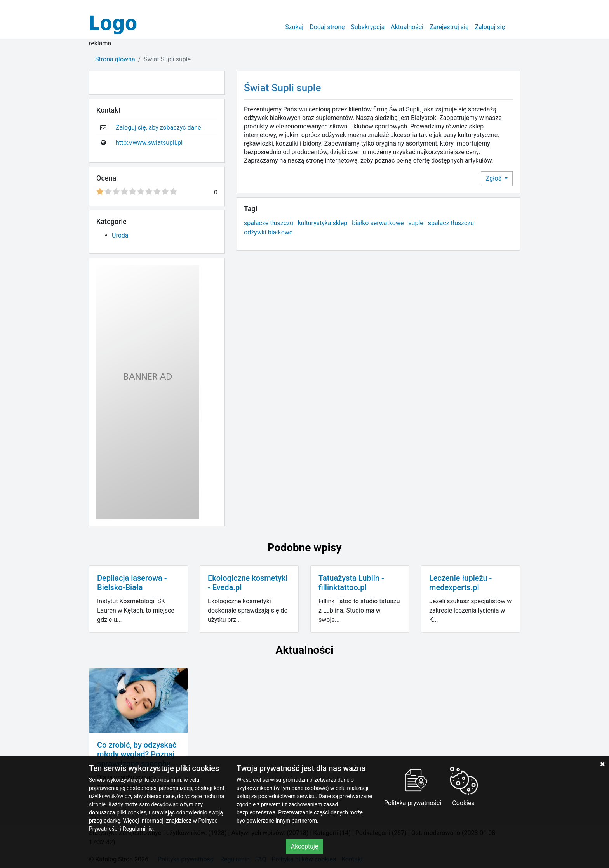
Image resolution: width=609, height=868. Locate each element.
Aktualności (407, 27)
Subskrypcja (368, 27)
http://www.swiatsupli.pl (149, 143)
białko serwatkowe (378, 223)
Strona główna (115, 59)
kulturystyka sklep (323, 223)
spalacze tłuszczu (269, 223)
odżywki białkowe (268, 232)
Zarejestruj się (449, 27)
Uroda (120, 235)
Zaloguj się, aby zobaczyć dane (158, 128)
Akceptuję (305, 846)
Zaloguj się (490, 27)
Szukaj (294, 27)
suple (416, 223)
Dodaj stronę (327, 27)
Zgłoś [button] (494, 178)
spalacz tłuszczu (451, 223)
